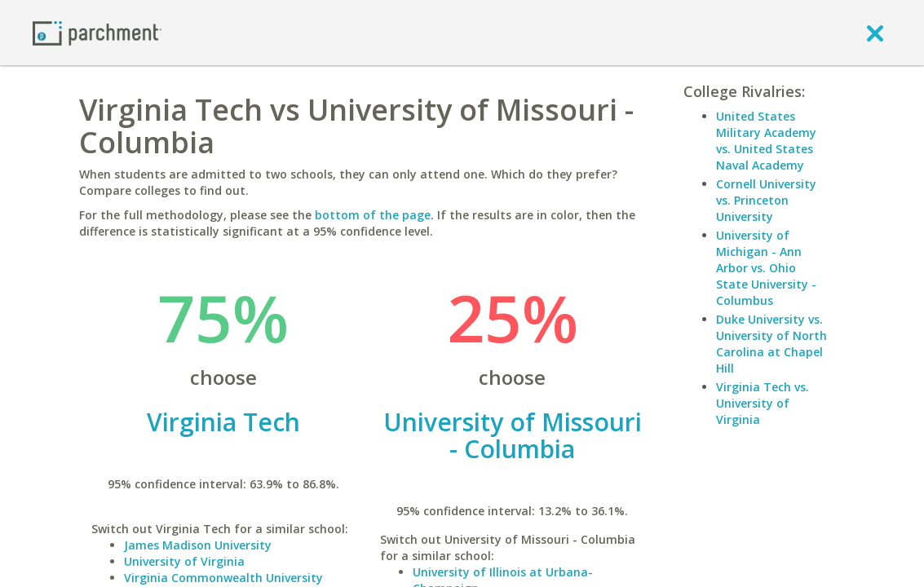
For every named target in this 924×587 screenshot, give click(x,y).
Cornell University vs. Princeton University (766, 200)
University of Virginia (184, 561)
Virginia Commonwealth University (223, 578)
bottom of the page (373, 215)
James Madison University (198, 545)
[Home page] (97, 32)
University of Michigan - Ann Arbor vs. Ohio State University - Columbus (766, 268)
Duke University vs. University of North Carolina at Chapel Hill (771, 344)
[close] (875, 33)
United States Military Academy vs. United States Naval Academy (766, 141)
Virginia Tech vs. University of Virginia (763, 403)
